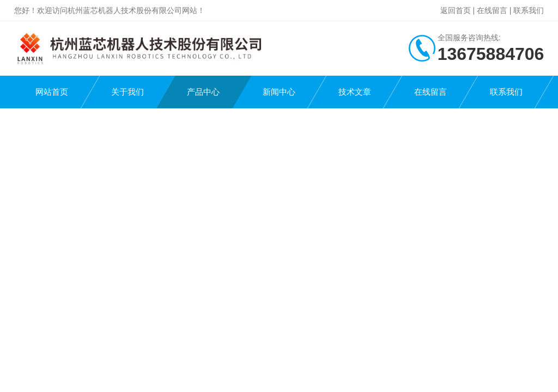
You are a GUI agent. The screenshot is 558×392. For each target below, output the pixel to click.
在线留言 (492, 10)
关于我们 (128, 92)
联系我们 (529, 10)
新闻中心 (279, 92)
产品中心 (203, 92)
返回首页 (456, 10)
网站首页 (52, 92)
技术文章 (355, 92)
